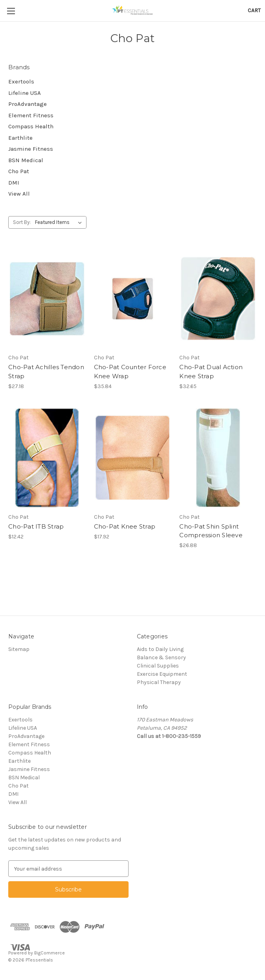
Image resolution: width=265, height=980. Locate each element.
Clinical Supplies (158, 666)
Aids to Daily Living (160, 649)
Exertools (21, 81)
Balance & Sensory (161, 657)
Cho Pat (19, 171)
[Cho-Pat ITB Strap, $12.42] (47, 458)
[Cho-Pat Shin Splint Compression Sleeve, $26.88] (218, 458)
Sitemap (19, 649)
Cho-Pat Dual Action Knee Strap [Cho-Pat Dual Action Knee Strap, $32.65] (211, 372)
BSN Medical (26, 160)
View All (19, 194)
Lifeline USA (25, 93)
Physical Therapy (159, 682)
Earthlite (20, 138)
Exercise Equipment (162, 674)
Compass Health (31, 126)
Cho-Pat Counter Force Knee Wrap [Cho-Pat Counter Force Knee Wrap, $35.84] (130, 372)
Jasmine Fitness (31, 149)
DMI (14, 183)
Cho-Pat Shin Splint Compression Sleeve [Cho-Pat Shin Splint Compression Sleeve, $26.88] (211, 531)
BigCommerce (50, 953)
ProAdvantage (28, 104)
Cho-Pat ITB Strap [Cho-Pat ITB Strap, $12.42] (36, 526)
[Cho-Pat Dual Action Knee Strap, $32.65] (218, 299)
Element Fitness (31, 115)
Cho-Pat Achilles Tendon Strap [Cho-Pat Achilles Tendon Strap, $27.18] (46, 372)
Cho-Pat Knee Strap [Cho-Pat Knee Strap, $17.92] (125, 526)
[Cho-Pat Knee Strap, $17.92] (133, 458)
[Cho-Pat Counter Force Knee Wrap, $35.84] (133, 299)
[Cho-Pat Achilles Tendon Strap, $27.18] (47, 299)
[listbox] (60, 222)
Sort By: (22, 222)
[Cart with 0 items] (254, 10)
